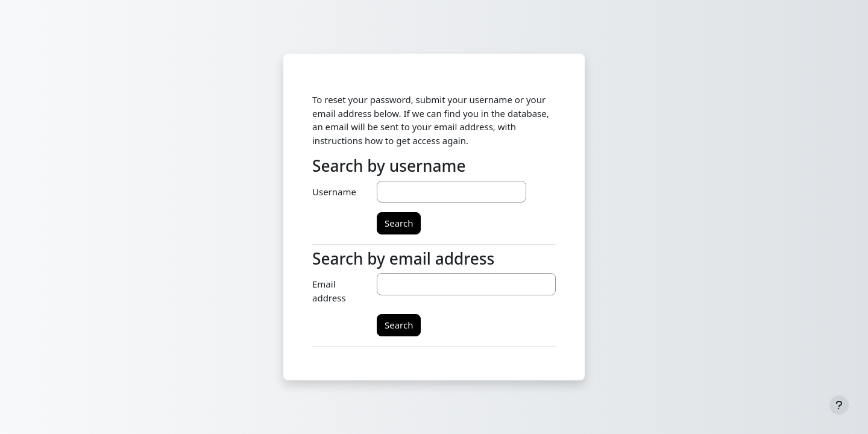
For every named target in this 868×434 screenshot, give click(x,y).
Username (334, 192)
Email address (329, 291)
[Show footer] (839, 405)
